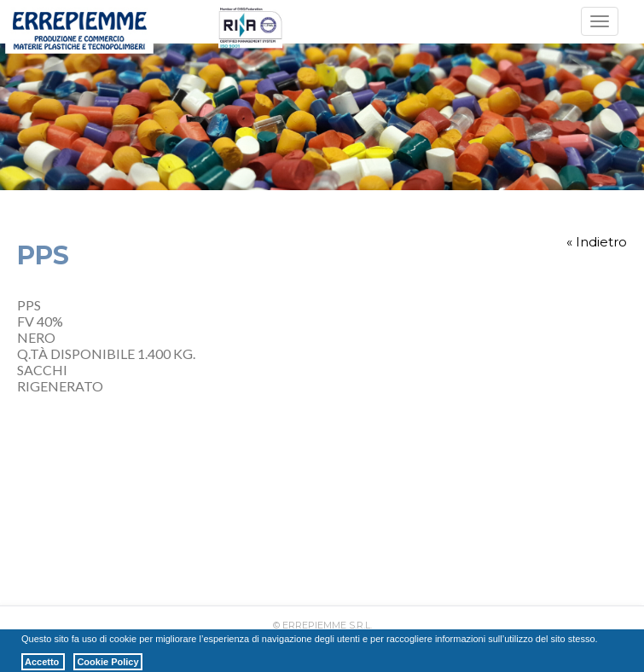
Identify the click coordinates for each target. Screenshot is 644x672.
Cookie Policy (107, 662)
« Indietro (597, 242)
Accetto (43, 662)
